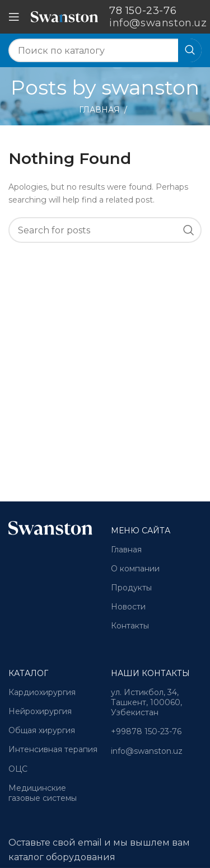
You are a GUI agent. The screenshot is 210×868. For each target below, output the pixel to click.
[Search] (105, 50)
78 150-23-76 (143, 11)
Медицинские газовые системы (43, 793)
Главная (99, 110)
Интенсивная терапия (53, 749)
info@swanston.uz (147, 751)
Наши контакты (150, 673)
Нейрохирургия (40, 711)
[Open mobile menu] (14, 17)
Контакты (130, 626)
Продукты (131, 588)
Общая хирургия (42, 730)
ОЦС (18, 769)
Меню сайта (141, 531)
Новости (128, 607)
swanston (150, 87)
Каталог (28, 673)
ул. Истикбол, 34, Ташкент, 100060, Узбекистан (146, 702)
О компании (135, 569)
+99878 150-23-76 (146, 731)
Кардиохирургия (42, 692)
